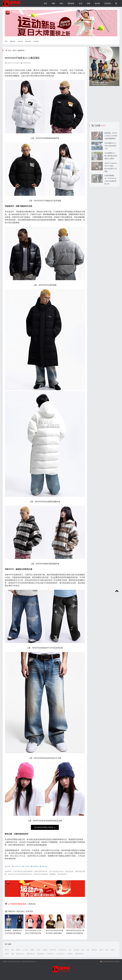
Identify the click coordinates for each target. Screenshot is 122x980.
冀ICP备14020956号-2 (29, 962)
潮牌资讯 (13, 41)
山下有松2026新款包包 (17, 904)
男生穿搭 (28, 41)
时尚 (61, 3)
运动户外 (20, 41)
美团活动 (32, 904)
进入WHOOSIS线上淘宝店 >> (45, 827)
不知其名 (27, 866)
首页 (45, 3)
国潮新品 (36, 866)
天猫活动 (11, 911)
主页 (9, 50)
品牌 (89, 3)
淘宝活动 (20, 911)
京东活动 (29, 911)
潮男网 (5, 962)
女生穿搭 (36, 41)
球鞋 (53, 3)
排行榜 (97, 3)
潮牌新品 (45, 866)
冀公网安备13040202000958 (111, 962)
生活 (81, 3)
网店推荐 (71, 3)
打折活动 (108, 3)
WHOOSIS (18, 866)
